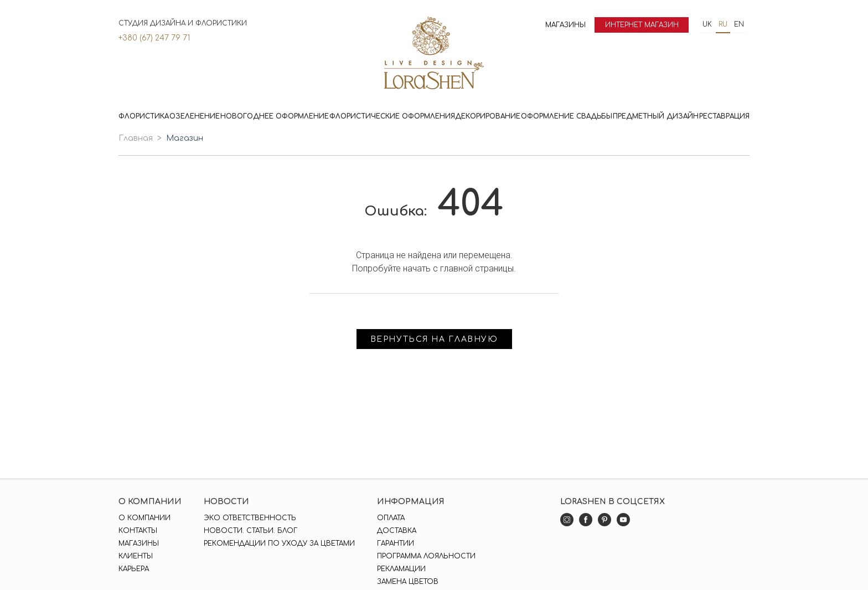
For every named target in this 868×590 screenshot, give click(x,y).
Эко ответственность (250, 518)
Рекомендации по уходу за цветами (279, 543)
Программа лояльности (426, 556)
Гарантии (396, 543)
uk (707, 24)
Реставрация (724, 116)
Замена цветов (408, 582)
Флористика (144, 116)
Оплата (391, 518)
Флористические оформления (392, 116)
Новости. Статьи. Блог (250, 531)
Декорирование (488, 116)
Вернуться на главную (434, 339)
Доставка (397, 531)
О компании (144, 518)
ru (723, 24)
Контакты (138, 531)
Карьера (134, 569)
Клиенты (136, 556)
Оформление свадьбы (567, 116)
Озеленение (195, 116)
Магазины (565, 25)
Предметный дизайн (656, 116)
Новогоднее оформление (275, 116)
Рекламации (401, 569)
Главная (136, 138)
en (739, 24)
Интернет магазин (642, 25)
